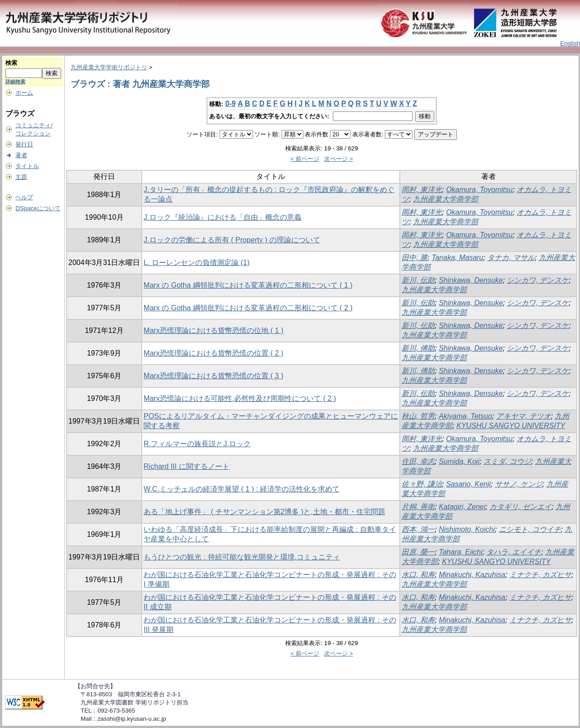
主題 (21, 177)
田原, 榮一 (418, 552)
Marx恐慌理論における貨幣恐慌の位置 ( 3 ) (213, 376)
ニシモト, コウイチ (530, 529)
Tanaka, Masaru (457, 258)
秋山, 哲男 (418, 416)
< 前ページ (305, 159)
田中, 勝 (415, 258)
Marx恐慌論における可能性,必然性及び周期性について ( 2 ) (240, 398)
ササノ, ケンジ (519, 484)
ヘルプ (24, 197)
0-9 (230, 104)
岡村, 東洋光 (422, 190)
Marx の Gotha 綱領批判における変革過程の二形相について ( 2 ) (248, 308)
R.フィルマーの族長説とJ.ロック (197, 444)
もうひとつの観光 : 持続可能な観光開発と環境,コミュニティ (242, 557)
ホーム (24, 93)
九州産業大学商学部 (446, 199)
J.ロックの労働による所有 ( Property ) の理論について (232, 240)
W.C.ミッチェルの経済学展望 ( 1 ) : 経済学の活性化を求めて (242, 489)
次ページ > (339, 159)
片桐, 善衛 (418, 507)
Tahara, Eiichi (460, 552)
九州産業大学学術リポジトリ (109, 67)
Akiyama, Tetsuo (465, 416)
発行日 (24, 144)
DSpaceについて (38, 208)
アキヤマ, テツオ (524, 416)
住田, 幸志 (418, 461)
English (570, 43)
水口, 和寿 (418, 575)
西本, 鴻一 (418, 529)
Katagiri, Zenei (462, 507)
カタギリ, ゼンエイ (520, 507)
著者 (21, 155)
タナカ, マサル (511, 258)
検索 (11, 63)
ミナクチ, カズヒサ (540, 575)
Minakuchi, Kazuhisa (472, 575)
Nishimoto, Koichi (467, 529)
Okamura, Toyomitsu (479, 190)
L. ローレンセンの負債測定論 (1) (197, 263)
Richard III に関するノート (186, 466)
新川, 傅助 (418, 348)
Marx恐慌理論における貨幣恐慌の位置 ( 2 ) (213, 353)
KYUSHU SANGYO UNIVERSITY (511, 426)
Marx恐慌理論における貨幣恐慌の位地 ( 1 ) (213, 330)
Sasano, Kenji (468, 484)
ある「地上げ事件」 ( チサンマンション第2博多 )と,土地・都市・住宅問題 (264, 512)
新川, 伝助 (418, 280)
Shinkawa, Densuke (471, 280)
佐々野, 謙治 (422, 484)
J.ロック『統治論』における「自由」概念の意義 (222, 217)
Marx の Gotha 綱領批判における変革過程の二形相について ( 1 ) (248, 285)
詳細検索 (15, 82)
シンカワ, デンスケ (538, 280)
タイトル (27, 166)
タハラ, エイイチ (514, 552)
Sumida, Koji (459, 461)
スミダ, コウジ (507, 461)
